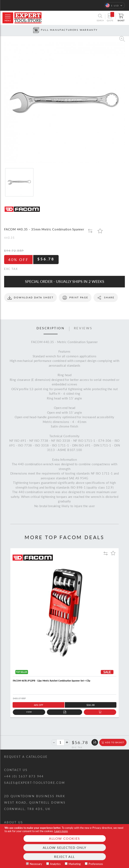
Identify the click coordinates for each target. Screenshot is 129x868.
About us (14, 822)
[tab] (51, 329)
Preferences (96, 864)
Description (51, 328)
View (29, 712)
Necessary (36, 864)
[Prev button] (3, 30)
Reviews (83, 328)
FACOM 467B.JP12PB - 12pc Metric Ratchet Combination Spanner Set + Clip (51, 681)
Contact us (16, 770)
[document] (64, 846)
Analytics (55, 864)
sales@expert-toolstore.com (35, 783)
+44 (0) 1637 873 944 (24, 776)
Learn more (61, 831)
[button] (115, 5)
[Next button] (126, 30)
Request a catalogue (26, 757)
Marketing (75, 864)
